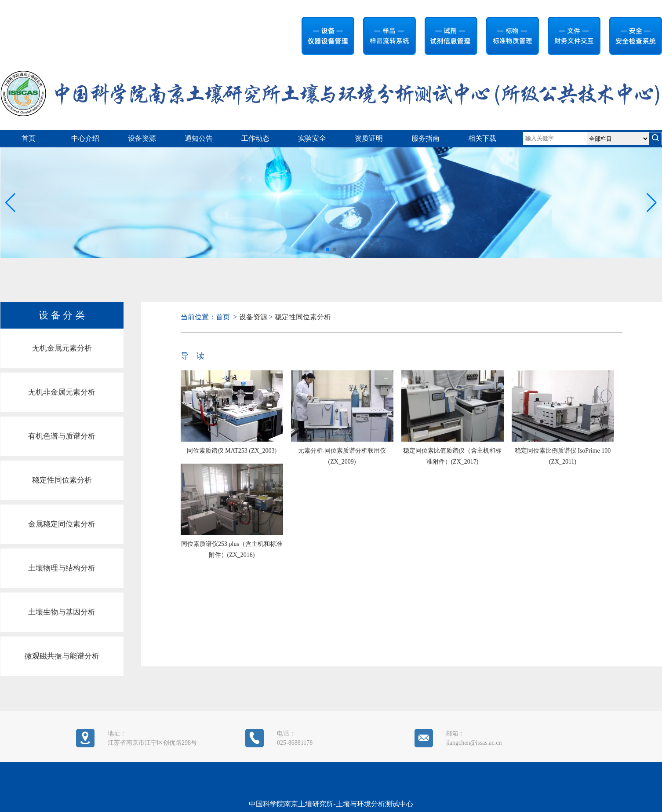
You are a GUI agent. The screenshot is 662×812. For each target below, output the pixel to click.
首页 (29, 138)
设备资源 (142, 138)
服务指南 (426, 138)
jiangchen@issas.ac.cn (474, 743)
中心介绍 (85, 138)
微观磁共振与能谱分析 (62, 656)
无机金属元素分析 (62, 348)
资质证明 (369, 138)
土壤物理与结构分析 (62, 568)
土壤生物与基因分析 (62, 612)
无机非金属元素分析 (62, 392)
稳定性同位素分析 (62, 480)
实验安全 (312, 138)
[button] (652, 203)
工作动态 (255, 138)
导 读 (193, 356)
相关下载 (482, 138)
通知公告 (199, 138)
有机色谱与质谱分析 (62, 436)
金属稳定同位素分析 (62, 524)
